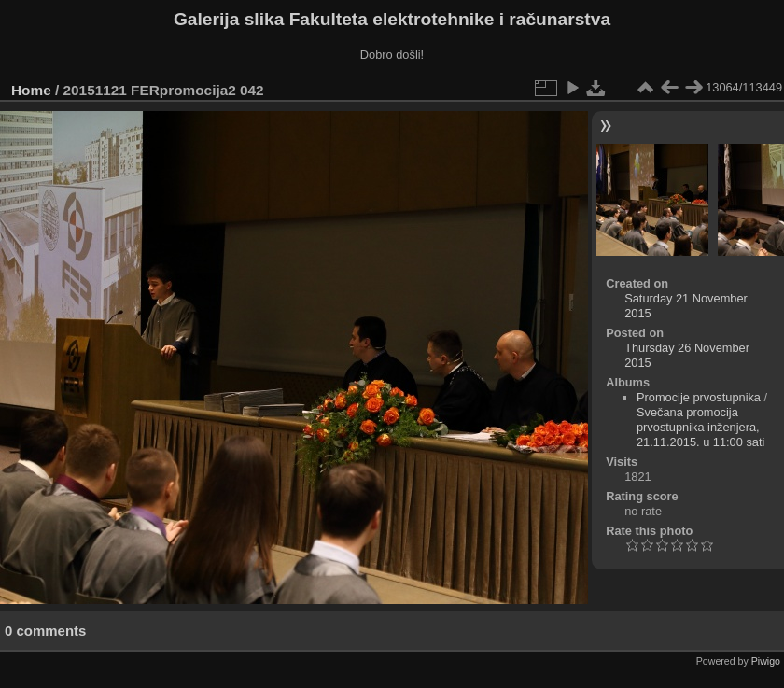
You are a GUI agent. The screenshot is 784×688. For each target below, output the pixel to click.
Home (31, 90)
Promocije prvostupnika (699, 397)
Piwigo (766, 661)
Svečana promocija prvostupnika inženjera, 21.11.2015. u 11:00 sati (700, 427)
